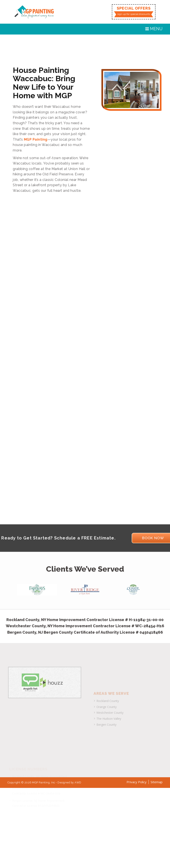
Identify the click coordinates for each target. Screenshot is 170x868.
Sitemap (157, 782)
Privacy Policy (137, 782)
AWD (78, 782)
